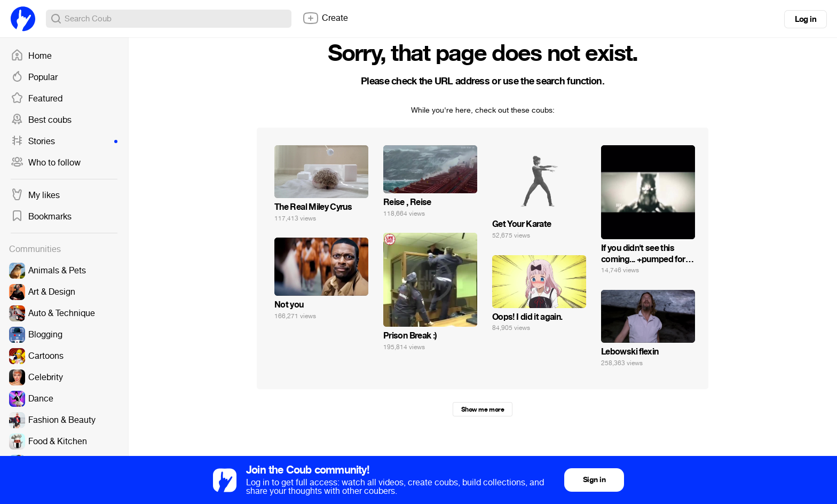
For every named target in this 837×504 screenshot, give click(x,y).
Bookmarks (41, 217)
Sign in (594, 480)
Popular (34, 77)
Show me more (483, 409)
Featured (37, 99)
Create (325, 18)
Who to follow (46, 163)
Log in (806, 19)
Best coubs (41, 120)
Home (31, 56)
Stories (64, 141)
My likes (35, 195)
